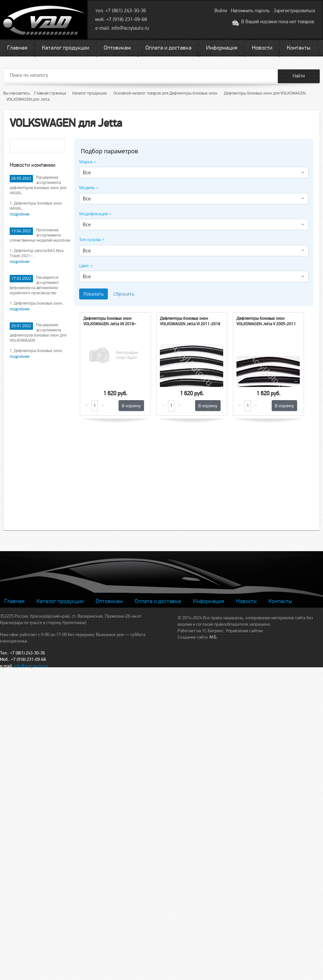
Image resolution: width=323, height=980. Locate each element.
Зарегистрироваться (294, 11)
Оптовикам (117, 48)
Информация (222, 48)
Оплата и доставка (168, 48)
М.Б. (214, 637)
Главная (17, 48)
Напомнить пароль (250, 11)
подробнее (20, 214)
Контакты (299, 48)
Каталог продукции (66, 48)
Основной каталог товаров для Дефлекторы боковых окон (165, 93)
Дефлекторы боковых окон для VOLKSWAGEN (265, 93)
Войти (221, 11)
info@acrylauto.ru (130, 28)
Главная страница (50, 93)
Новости (262, 48)
